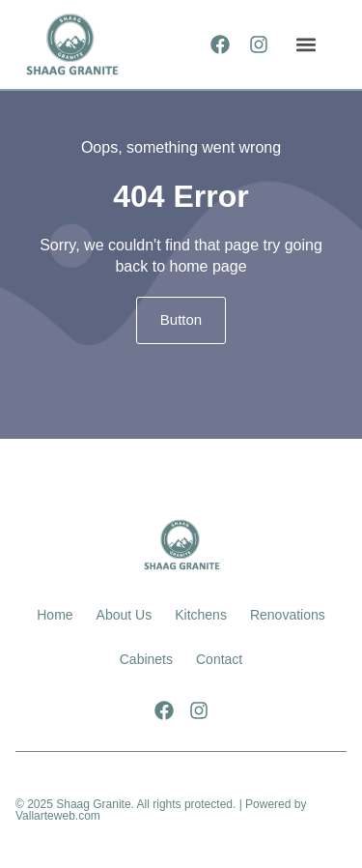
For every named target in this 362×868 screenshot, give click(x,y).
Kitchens (201, 615)
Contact (219, 659)
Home (55, 615)
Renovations (288, 615)
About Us (125, 615)
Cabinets (146, 659)
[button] (306, 44)
